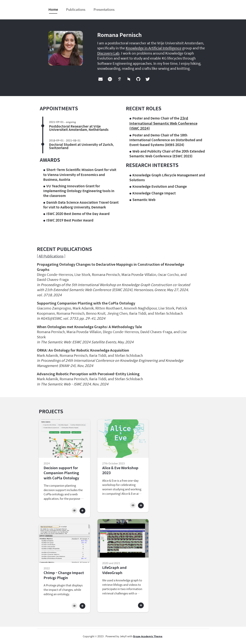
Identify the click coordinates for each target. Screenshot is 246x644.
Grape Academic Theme (148, 636)
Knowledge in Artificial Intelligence (154, 48)
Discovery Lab (108, 53)
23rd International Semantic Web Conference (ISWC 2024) (163, 123)
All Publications (51, 256)
